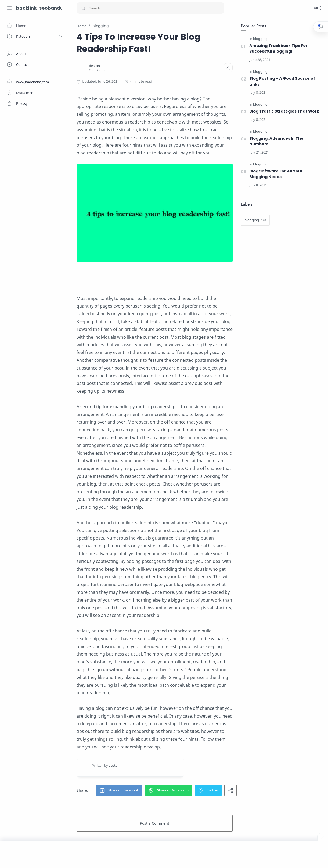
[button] (83, 8)
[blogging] (260, 39)
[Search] (150, 8)
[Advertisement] (164, 855)
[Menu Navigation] (9, 8)
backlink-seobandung (39, 8)
